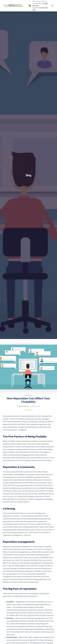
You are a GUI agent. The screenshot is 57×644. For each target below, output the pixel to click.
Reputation (28, 396)
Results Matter (24, 406)
